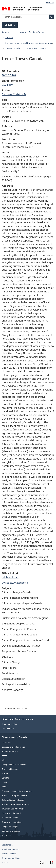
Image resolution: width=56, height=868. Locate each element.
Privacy (5, 863)
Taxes (4, 787)
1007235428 (9, 75)
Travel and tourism (10, 769)
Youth (4, 835)
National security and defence (15, 796)
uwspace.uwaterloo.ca (15, 583)
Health (5, 782)
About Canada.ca (9, 854)
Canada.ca (7, 32)
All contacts (7, 742)
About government (10, 751)
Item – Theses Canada (36, 48)
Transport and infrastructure (14, 809)
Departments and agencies (13, 747)
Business (6, 773)
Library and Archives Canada (31, 32)
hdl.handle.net (10, 577)
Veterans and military (11, 831)
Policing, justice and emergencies (16, 804)
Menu (10, 25)
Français (50, 3)
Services (9, 38)
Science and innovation (12, 822)
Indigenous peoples (10, 826)
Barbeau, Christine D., (15, 94)
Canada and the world (11, 813)
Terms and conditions (11, 858)
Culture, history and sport (13, 800)
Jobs (4, 760)
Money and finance (10, 818)
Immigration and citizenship (14, 765)
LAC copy (7, 85)
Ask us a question (9, 724)
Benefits (5, 778)
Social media (7, 845)
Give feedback (8, 729)
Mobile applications (10, 849)
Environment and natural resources (17, 791)
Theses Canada (13, 48)
